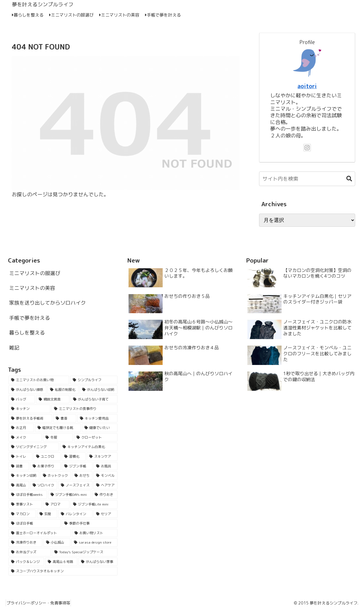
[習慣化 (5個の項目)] (74, 457)
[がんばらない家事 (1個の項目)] (98, 562)
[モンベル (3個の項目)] (106, 476)
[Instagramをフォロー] (307, 148)
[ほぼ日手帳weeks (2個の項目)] (28, 495)
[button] (346, 179)
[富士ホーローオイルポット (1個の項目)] (40, 533)
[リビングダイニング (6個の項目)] (34, 447)
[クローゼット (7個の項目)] (96, 437)
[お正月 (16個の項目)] (21, 428)
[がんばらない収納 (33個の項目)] (99, 390)
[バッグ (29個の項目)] (22, 399)
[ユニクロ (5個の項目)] (47, 457)
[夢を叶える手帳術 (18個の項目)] (30, 418)
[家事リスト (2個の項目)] (25, 504)
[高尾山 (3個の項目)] (19, 485)
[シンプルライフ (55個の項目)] (94, 380)
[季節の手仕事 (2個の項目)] (89, 523)
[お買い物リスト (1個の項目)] (95, 533)
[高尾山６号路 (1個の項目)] (61, 562)
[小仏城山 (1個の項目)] (57, 542)
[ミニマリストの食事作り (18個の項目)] (84, 409)
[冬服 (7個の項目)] (58, 437)
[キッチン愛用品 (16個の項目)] (97, 418)
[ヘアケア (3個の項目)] (106, 485)
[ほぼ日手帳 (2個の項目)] (35, 523)
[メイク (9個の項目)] (25, 437)
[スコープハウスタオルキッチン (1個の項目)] (63, 571)
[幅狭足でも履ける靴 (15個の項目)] (58, 428)
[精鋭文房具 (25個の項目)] (53, 399)
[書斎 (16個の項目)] (65, 418)
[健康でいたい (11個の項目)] (100, 428)
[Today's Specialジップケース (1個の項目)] (85, 552)
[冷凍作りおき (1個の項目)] (25, 542)
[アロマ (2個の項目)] (56, 504)
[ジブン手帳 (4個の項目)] (77, 466)
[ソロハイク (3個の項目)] (44, 485)
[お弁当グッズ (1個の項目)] (30, 552)
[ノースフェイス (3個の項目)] (75, 485)
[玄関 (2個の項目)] (47, 514)
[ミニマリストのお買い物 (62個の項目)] (39, 380)
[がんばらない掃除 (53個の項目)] (27, 390)
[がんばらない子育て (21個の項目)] (94, 399)
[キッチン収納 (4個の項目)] (24, 476)
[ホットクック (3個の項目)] (56, 476)
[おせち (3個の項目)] (82, 476)
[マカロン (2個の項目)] (22, 514)
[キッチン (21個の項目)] (29, 409)
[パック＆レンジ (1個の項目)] (26, 562)
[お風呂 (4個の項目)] (106, 466)
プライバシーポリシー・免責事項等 (41, 603)
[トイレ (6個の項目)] (20, 457)
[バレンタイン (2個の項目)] (75, 514)
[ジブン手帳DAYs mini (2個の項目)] (70, 495)
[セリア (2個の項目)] (106, 514)
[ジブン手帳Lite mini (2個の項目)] (94, 504)
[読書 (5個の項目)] (19, 466)
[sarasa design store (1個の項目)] (94, 542)
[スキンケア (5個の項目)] (102, 457)
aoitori (307, 86)
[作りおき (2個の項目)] (105, 495)
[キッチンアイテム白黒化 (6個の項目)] (89, 447)
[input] (307, 179)
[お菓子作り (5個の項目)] (45, 466)
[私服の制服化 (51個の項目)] (63, 390)
